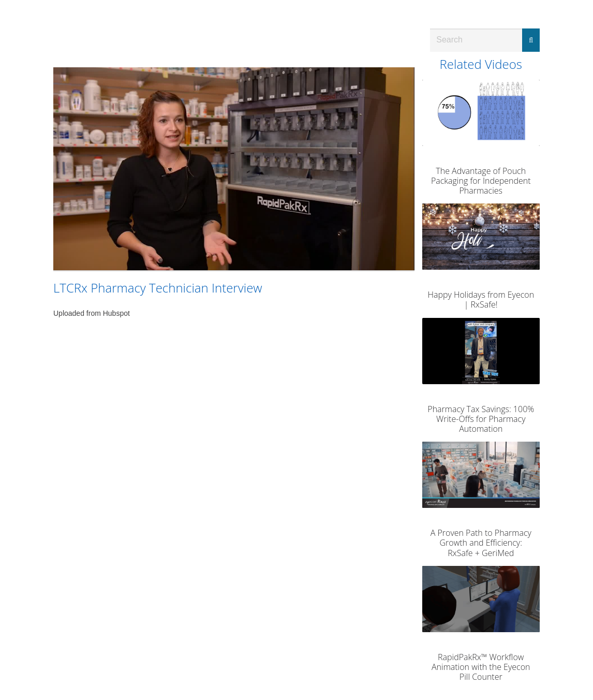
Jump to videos (0, 0)
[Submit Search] (531, 40)
